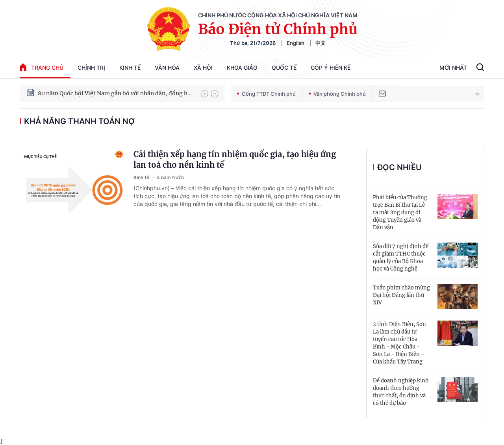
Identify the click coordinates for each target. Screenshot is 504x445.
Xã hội (203, 68)
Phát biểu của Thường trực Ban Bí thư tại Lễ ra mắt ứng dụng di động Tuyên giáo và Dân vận (400, 212)
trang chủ (42, 67)
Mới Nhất (453, 68)
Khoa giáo (242, 68)
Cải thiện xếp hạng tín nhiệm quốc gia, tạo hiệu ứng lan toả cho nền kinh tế (235, 159)
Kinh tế (130, 68)
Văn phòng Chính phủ (337, 94)
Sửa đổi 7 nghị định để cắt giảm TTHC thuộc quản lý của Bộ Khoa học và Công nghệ (401, 258)
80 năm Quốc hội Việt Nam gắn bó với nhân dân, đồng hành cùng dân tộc (115, 93)
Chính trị (91, 68)
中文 (321, 43)
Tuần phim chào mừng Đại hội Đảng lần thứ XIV (401, 295)
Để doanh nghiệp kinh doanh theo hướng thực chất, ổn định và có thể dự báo (401, 392)
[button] (204, 94)
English (296, 43)
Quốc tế (284, 68)
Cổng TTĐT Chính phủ (266, 94)
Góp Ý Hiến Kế (331, 68)
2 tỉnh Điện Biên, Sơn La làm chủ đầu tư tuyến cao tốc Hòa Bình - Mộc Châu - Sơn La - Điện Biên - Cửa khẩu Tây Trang (399, 343)
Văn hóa (167, 68)
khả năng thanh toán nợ (79, 121)
